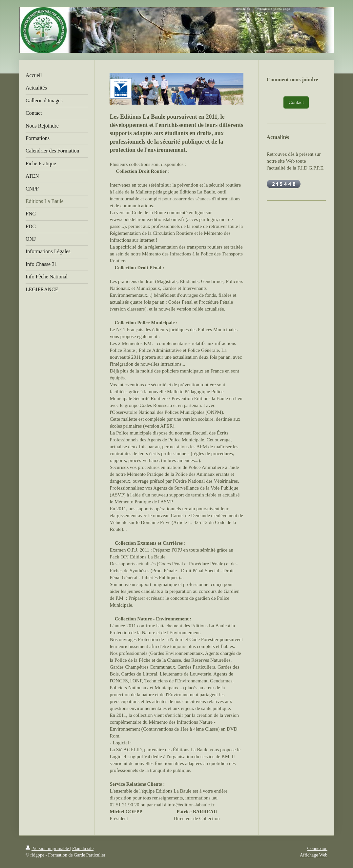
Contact (296, 102)
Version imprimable (48, 848)
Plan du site (83, 848)
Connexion (317, 848)
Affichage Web (314, 855)
